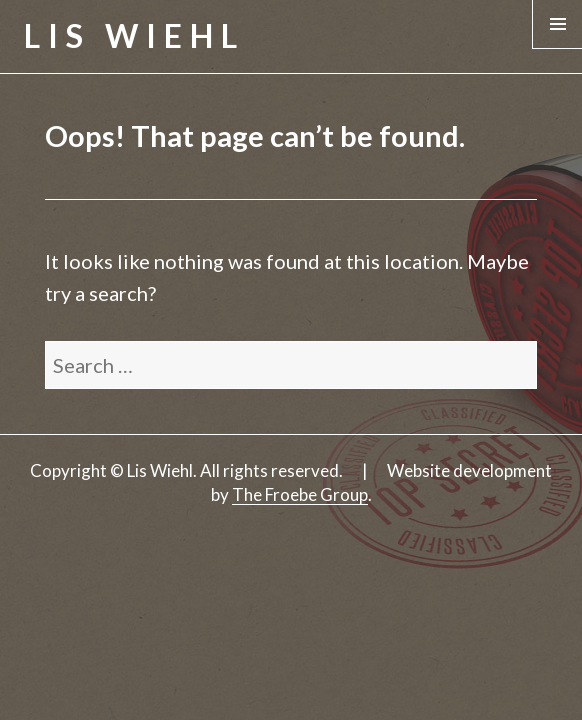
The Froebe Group (300, 494)
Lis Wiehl (134, 35)
